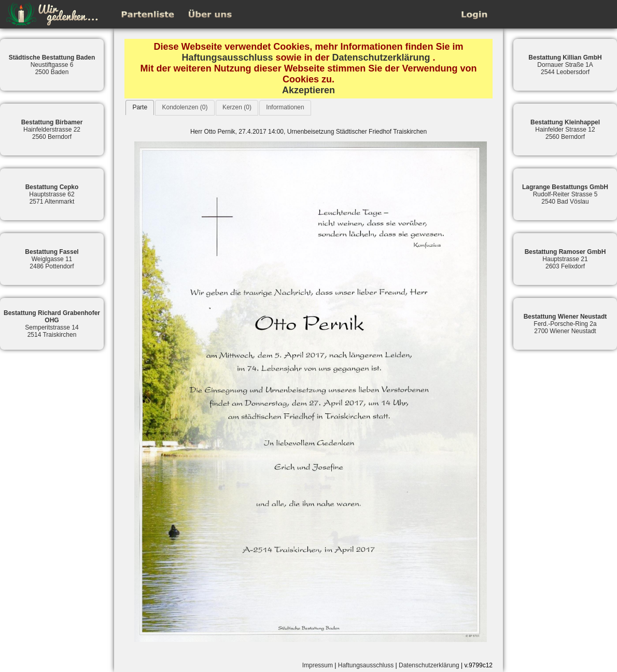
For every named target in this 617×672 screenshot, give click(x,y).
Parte (140, 107)
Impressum (318, 665)
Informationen (285, 107)
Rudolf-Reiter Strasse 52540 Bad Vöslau (565, 194)
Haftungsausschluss (227, 58)
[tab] (140, 108)
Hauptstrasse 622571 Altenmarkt (52, 194)
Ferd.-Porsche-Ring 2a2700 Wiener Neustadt (565, 324)
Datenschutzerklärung (381, 58)
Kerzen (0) (237, 107)
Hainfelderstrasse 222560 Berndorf (52, 130)
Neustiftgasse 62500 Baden (52, 65)
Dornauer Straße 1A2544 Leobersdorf (565, 65)
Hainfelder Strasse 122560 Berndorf (565, 130)
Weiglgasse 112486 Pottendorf (52, 259)
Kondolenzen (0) (185, 107)
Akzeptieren (308, 90)
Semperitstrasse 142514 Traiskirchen (52, 324)
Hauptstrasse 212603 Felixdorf (565, 259)
